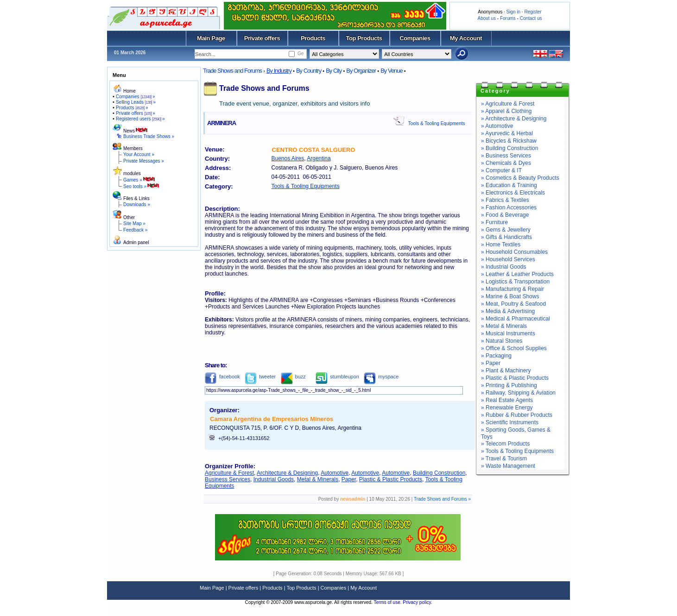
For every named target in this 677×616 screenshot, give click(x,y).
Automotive (335, 473)
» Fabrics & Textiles (505, 200)
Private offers (262, 38)
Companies (415, 38)
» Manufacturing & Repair (512, 289)
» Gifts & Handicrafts (506, 237)
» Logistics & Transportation (515, 282)
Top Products (364, 38)
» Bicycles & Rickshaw (509, 141)
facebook (222, 377)
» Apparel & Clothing (506, 111)
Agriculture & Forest (229, 473)
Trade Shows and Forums (232, 71)
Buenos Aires (288, 158)
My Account (466, 38)
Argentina (319, 158)
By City (334, 71)
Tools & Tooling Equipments (437, 123)
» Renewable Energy (507, 408)
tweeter (260, 377)
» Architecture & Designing (514, 119)
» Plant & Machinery (506, 371)
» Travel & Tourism (504, 459)
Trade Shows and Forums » (442, 499)
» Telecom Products (505, 444)
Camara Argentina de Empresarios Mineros (272, 419)
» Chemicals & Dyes (506, 163)
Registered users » (140, 119)
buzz (293, 377)
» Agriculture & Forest (508, 104)
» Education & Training (509, 185)
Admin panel (136, 242)
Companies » (136, 97)
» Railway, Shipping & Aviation (518, 393)
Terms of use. (388, 602)
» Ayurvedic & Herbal (507, 133)
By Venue (392, 71)
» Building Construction (509, 148)
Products (313, 38)
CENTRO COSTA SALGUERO (314, 150)
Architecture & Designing (287, 473)
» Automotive (497, 126)
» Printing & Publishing (509, 385)
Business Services (228, 479)
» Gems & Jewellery (506, 230)
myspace (381, 377)
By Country (309, 71)
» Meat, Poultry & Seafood (513, 304)
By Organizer (361, 71)
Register (533, 12)
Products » (132, 108)
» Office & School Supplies (514, 348)
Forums (508, 18)
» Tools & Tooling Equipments (517, 451)
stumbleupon (337, 377)
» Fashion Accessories (509, 207)
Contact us (531, 18)
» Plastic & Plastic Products (515, 378)
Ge (301, 53)
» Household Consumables (514, 252)
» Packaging (496, 356)
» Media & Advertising (508, 311)
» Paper (491, 363)
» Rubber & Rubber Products (517, 415)
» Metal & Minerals (504, 326)
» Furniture (494, 222)
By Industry (279, 71)
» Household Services (508, 259)
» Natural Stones (502, 341)
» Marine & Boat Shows (510, 296)
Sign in (513, 12)
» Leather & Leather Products (517, 274)
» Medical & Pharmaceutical (516, 319)
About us (487, 18)
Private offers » (136, 113)
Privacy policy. (417, 602)
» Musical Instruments (508, 333)
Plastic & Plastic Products (391, 479)
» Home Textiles (501, 245)
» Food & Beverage (505, 215)
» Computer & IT (501, 170)
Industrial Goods (274, 479)
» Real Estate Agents (507, 400)
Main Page (211, 38)
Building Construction (439, 473)
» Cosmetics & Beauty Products (520, 178)
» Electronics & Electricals (513, 193)
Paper (349, 479)
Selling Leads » (136, 102)
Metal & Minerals (318, 479)
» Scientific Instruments (510, 422)
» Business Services (506, 156)
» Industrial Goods (503, 267)
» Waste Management (508, 466)
